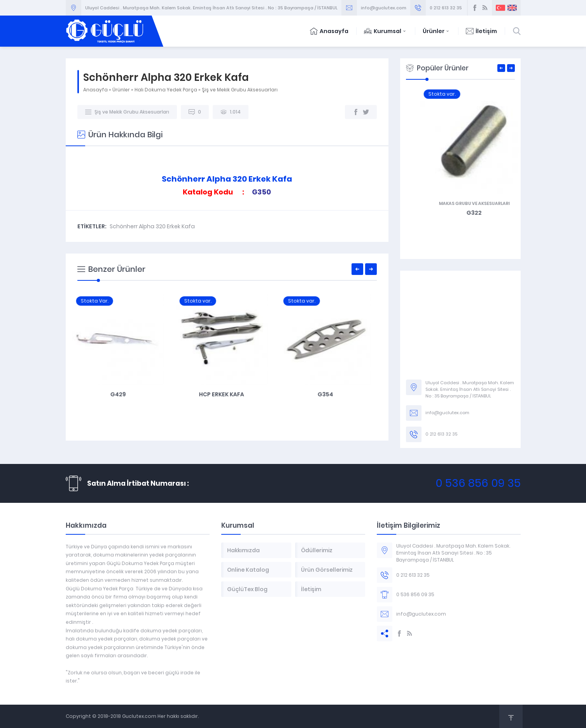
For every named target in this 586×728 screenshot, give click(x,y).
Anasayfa (329, 31)
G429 (123, 394)
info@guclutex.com (384, 8)
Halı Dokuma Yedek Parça (166, 90)
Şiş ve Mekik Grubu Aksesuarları (240, 90)
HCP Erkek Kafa (227, 394)
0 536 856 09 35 (478, 483)
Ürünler (436, 31)
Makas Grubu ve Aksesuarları (460, 203)
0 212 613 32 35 (446, 8)
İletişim (481, 31)
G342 (460, 213)
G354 (331, 394)
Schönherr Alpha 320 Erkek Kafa (152, 226)
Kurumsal (386, 31)
